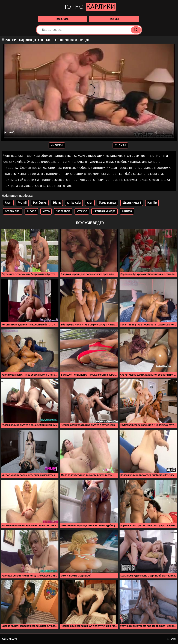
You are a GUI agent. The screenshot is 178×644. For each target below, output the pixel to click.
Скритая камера (104, 211)
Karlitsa (127, 211)
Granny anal (13, 211)
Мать (46, 211)
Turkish (31, 211)
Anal (90, 203)
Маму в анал (107, 203)
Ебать (57, 203)
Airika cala (74, 203)
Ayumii (22, 203)
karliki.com (9, 639)
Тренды (114, 19)
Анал (8, 203)
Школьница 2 (132, 203)
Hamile (152, 203)
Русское (82, 211)
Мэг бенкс (40, 203)
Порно (89, 7)
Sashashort (63, 211)
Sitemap (172, 639)
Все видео (62, 19)
